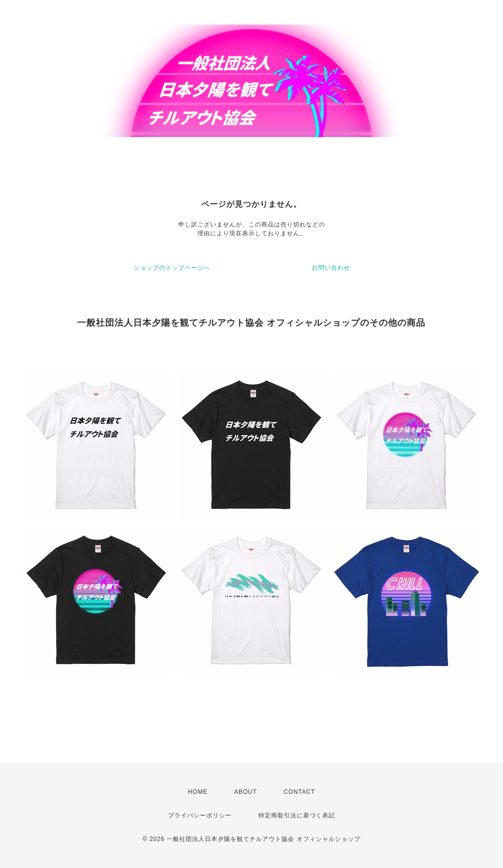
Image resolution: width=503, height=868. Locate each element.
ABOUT (246, 792)
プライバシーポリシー (200, 815)
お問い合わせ (331, 268)
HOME (197, 792)
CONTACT (299, 792)
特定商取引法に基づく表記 (297, 815)
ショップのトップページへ (172, 268)
